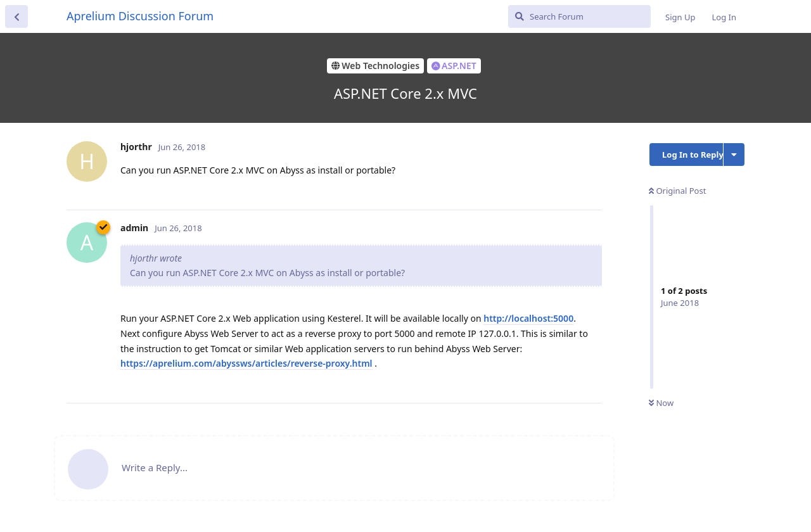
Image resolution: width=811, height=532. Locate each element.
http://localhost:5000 (528, 318)
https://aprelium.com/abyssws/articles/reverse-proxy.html (246, 363)
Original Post (677, 191)
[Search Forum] (579, 16)
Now (661, 403)
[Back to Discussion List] (16, 16)
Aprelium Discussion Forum (140, 16)
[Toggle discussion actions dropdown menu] (734, 155)
